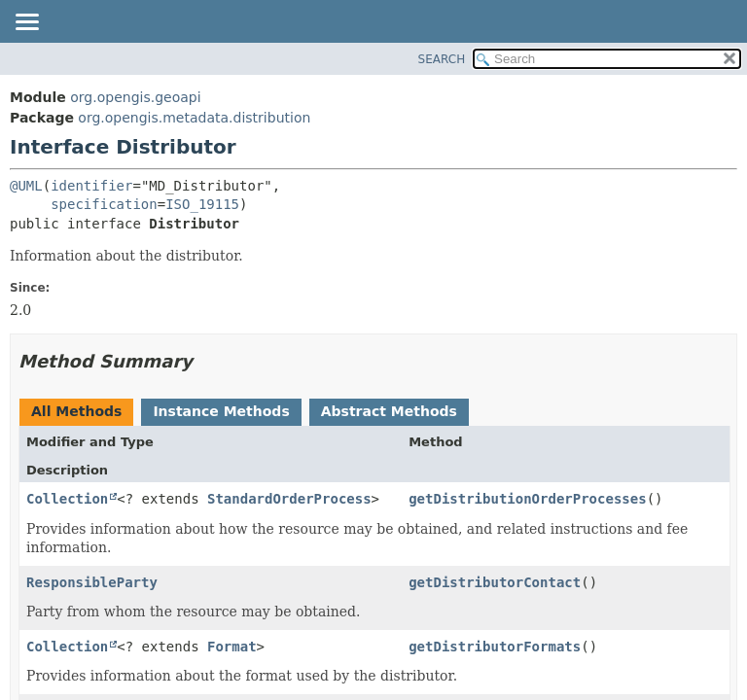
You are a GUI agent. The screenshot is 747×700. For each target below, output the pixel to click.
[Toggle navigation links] (26, 23)
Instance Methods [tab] (221, 411)
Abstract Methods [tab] (389, 411)
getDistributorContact (495, 582)
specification (104, 204)
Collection (67, 499)
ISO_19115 (202, 204)
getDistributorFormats (495, 647)
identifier (91, 186)
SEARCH (442, 59)
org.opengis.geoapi (135, 97)
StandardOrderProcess (289, 499)
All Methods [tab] (76, 411)
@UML (26, 186)
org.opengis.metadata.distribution (194, 118)
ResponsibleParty (92, 582)
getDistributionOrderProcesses (527, 499)
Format (232, 647)
